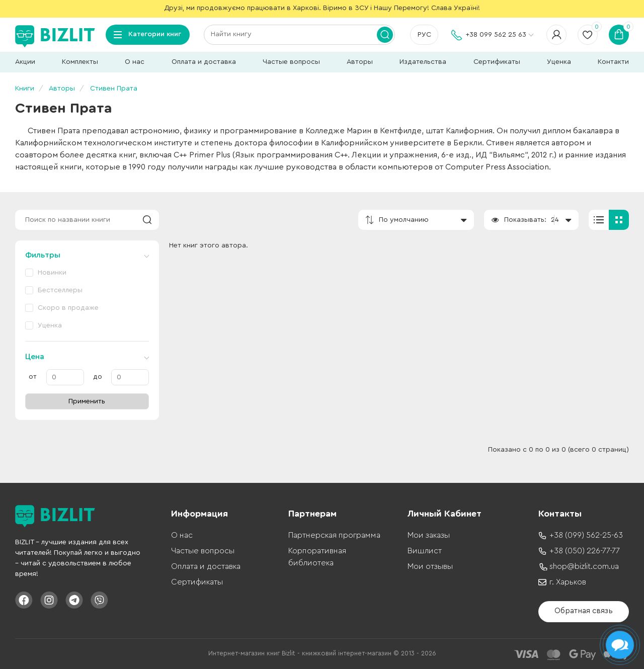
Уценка (559, 62)
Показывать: (525, 220)
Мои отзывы (430, 566)
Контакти (613, 62)
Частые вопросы (291, 62)
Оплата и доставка (204, 62)
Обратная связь (584, 611)
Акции (25, 62)
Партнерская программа (334, 535)
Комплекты (80, 62)
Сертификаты (497, 62)
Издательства (423, 62)
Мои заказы (429, 535)
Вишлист (425, 551)
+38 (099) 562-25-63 (586, 535)
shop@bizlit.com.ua (584, 566)
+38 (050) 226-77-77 (585, 551)
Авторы (360, 62)
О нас (135, 62)
